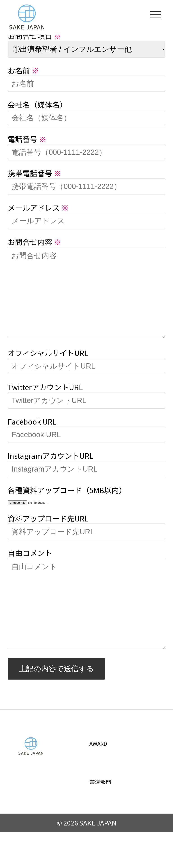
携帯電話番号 (34, 173)
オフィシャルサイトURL (48, 371)
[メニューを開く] (156, 14)
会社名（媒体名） (37, 104)
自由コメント (30, 571)
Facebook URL (32, 439)
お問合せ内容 (34, 242)
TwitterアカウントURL (45, 405)
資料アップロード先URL (48, 536)
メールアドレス (38, 207)
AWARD (104, 778)
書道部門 (106, 817)
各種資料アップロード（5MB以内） (67, 508)
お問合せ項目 (34, 36)
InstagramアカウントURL (50, 473)
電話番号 (27, 139)
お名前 (23, 70)
